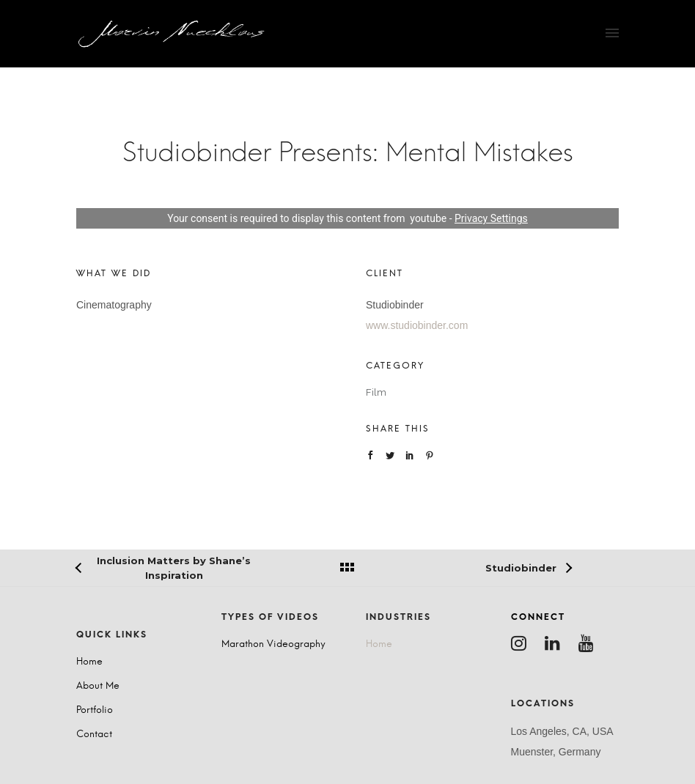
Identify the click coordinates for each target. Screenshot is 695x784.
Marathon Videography (273, 644)
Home (89, 662)
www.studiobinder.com (417, 325)
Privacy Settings (491, 218)
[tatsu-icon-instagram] (522, 643)
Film (376, 392)
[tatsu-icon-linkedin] (556, 643)
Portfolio (95, 710)
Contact (94, 735)
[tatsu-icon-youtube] (590, 643)
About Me (98, 686)
